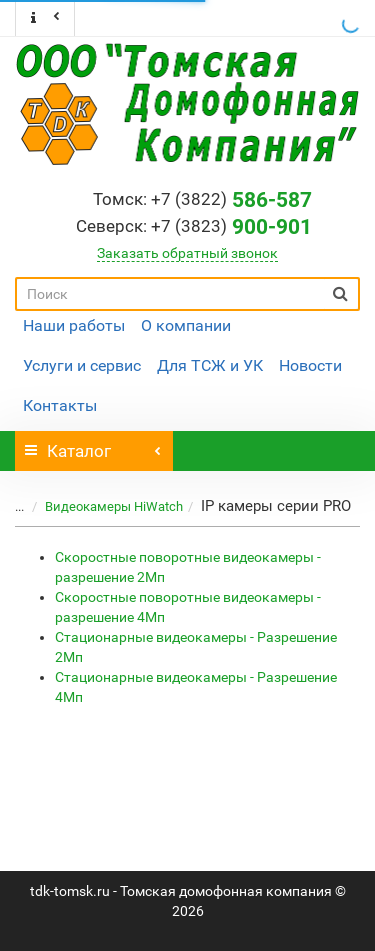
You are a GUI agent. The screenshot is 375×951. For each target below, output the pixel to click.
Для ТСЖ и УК (210, 365)
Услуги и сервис (82, 365)
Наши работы (74, 325)
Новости (310, 365)
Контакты (60, 405)
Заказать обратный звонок (187, 253)
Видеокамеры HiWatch (102, 506)
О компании (186, 325)
